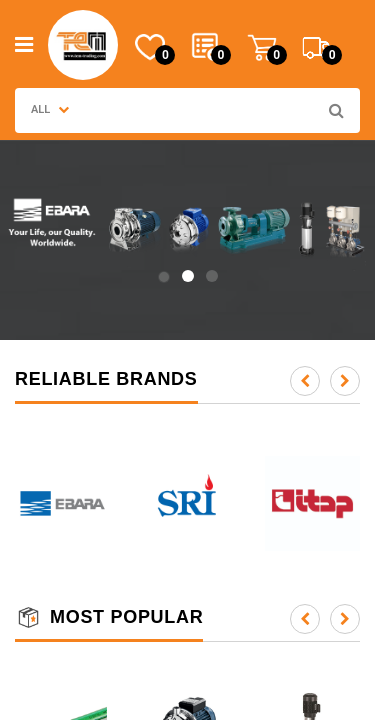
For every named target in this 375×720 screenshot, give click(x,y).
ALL (50, 109)
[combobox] (199, 110)
